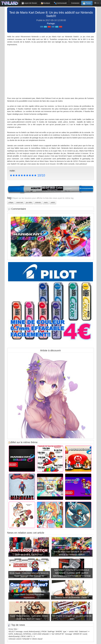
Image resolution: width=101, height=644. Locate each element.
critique (11, 202)
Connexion (75, 3)
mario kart (20, 202)
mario (46, 202)
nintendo (38, 202)
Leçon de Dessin (29, 3)
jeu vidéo (29, 202)
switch (53, 202)
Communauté (60, 3)
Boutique (45, 3)
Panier (87, 3)
